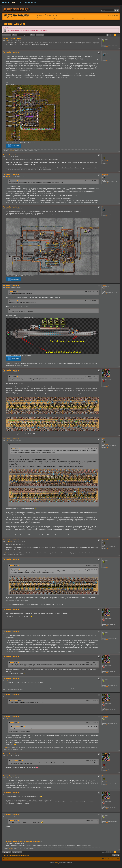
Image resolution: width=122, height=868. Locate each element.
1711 (106, 637)
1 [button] (109, 35)
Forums (15, 2)
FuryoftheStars (106, 540)
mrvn (103, 38)
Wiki (22, 2)
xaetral (104, 378)
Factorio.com (6, 2)
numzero (104, 285)
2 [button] (111, 35)
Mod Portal (28, 2)
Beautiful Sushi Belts (14, 24)
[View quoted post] (17, 181)
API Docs (36, 2)
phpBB (57, 862)
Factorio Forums (17, 15)
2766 (106, 546)
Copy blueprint (13, 146)
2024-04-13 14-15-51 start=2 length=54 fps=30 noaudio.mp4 (23, 841)
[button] (107, 35)
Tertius (104, 631)
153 (106, 58)
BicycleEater (105, 52)
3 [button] (113, 35)
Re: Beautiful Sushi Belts (12, 38)
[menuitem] (48, 15)
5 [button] (117, 35)
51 (106, 384)
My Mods (5, 553)
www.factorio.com (9, 18)
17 (106, 291)
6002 (106, 44)
